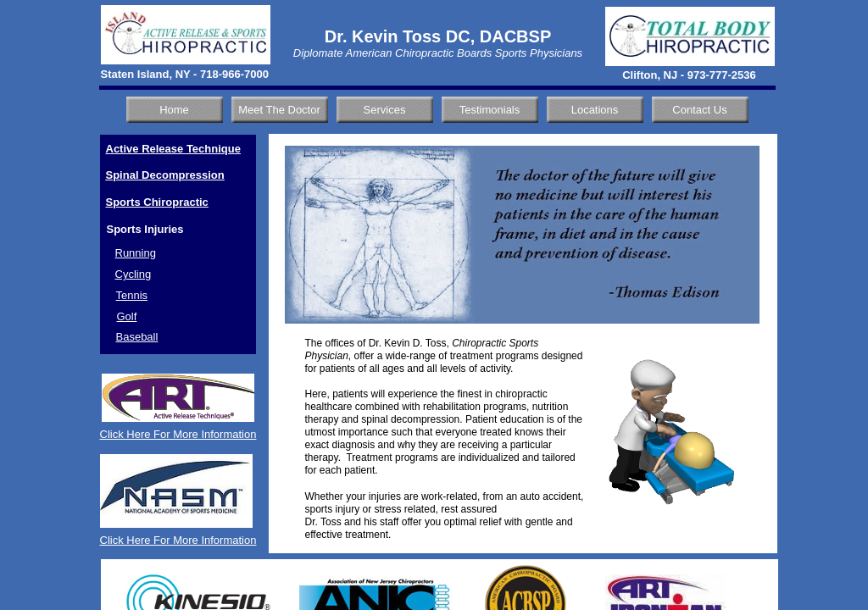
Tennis (132, 295)
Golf (127, 316)
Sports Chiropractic (157, 202)
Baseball (137, 337)
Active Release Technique (173, 149)
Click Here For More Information (178, 434)
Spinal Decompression (165, 175)
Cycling (134, 274)
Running (136, 253)
